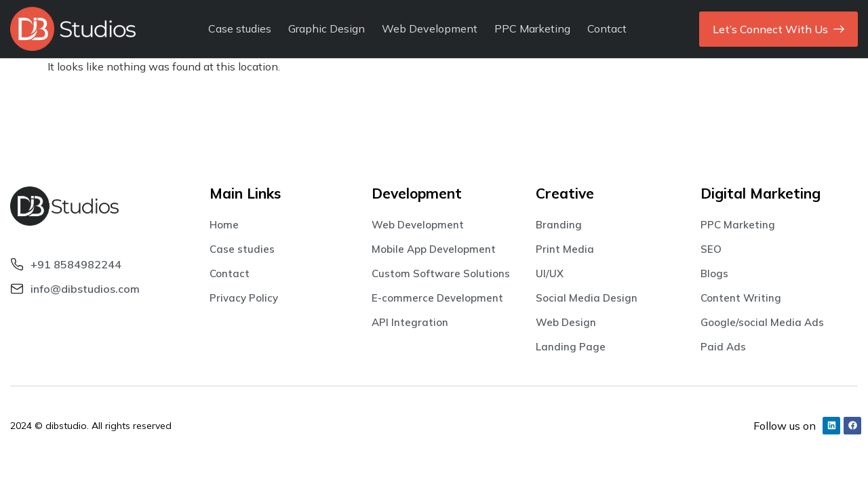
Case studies (240, 28)
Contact (607, 28)
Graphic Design (327, 28)
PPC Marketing (532, 28)
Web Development (430, 28)
